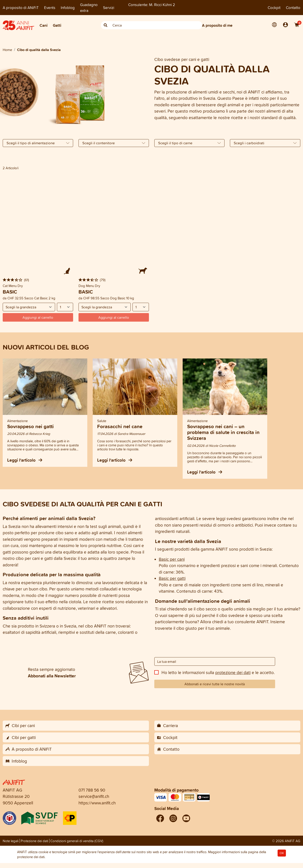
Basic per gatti (172, 578)
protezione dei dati (233, 672)
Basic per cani (172, 559)
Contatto (293, 8)
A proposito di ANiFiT (21, 8)
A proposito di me (217, 25)
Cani (44, 25)
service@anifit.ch (94, 796)
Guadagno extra (89, 8)
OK (282, 853)
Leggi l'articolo (25, 460)
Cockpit (274, 8)
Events (50, 8)
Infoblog (68, 8)
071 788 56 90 (92, 790)
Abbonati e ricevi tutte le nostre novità (215, 684)
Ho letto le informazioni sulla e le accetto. (218, 672)
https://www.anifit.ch (97, 803)
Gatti (57, 25)
